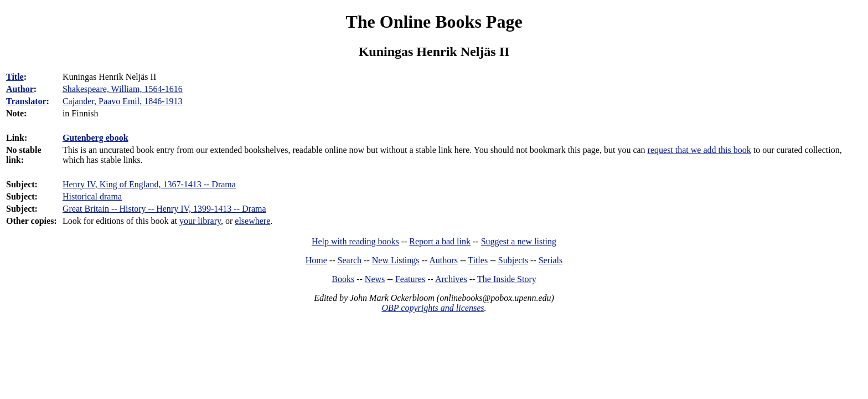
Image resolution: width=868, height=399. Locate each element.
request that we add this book (699, 150)
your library (200, 221)
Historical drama (92, 196)
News (375, 279)
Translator (26, 101)
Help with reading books (355, 241)
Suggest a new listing (519, 241)
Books (343, 279)
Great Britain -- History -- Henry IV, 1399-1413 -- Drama (164, 209)
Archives (451, 279)
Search (350, 260)
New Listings (396, 260)
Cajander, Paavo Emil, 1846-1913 (123, 101)
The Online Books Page (434, 22)
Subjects (513, 260)
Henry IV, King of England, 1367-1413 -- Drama (149, 184)
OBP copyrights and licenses (433, 308)
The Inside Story (507, 279)
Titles (478, 260)
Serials (551, 260)
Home (316, 260)
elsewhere (252, 221)
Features (410, 279)
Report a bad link (440, 241)
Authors (443, 260)
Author (20, 89)
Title (15, 77)
